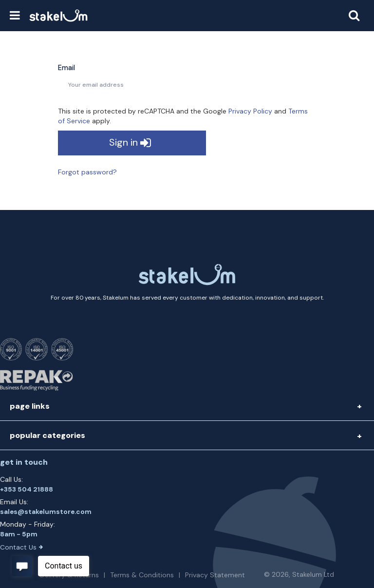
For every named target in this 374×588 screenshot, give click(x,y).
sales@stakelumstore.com (46, 512)
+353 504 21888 (27, 489)
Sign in (130, 143)
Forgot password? (87, 172)
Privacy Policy (250, 111)
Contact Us (21, 547)
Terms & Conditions (142, 575)
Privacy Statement (215, 575)
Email (66, 68)
